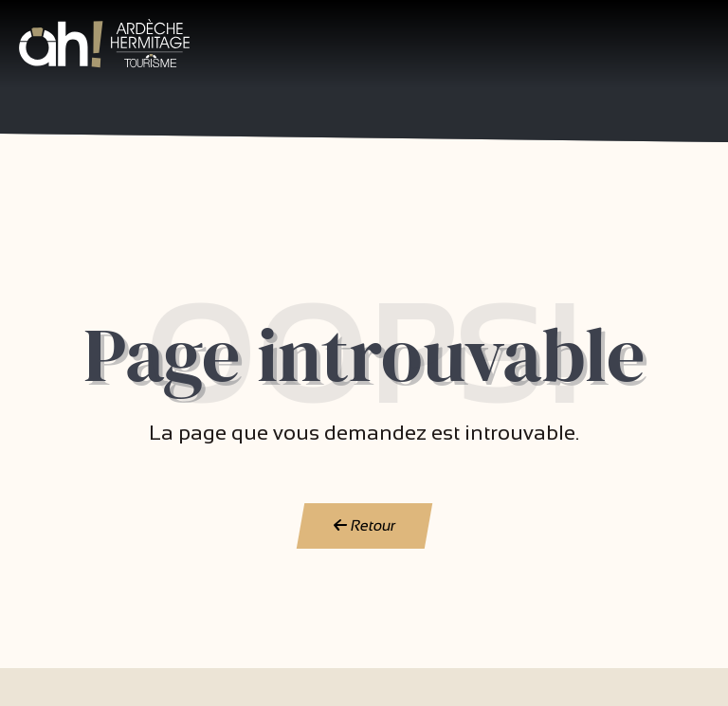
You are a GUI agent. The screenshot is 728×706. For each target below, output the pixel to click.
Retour (364, 525)
